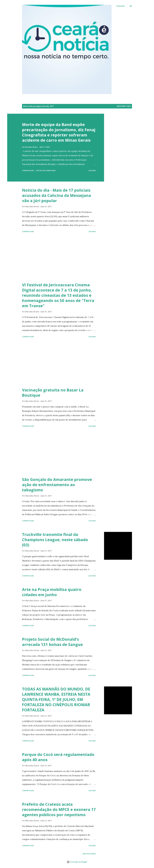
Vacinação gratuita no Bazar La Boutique (53, 393)
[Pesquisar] (120, 6)
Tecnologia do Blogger (77, 862)
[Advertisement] (59, 258)
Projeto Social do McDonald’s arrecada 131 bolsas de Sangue (52, 642)
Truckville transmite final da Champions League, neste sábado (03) (55, 540)
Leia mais (92, 171)
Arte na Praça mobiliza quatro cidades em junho (52, 592)
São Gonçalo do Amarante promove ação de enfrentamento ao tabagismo (57, 485)
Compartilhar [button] (28, 171)
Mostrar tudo (124, 106)
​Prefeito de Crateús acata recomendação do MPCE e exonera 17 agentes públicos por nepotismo (59, 809)
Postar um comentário (46, 171)
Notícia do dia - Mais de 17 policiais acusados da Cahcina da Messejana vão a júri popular (56, 195)
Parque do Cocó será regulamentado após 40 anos (58, 757)
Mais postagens (89, 854)
